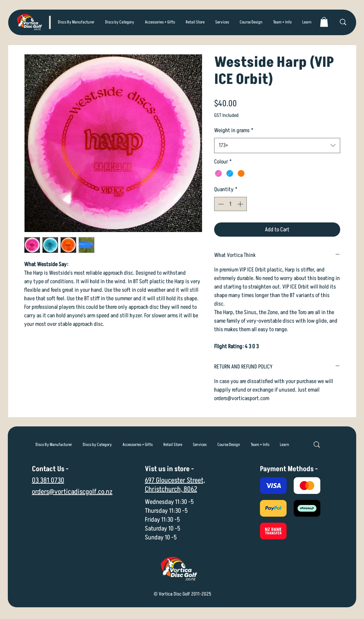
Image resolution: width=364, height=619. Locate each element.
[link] (324, 22)
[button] (120, 22)
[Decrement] (220, 204)
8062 (190, 489)
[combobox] (277, 146)
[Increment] (241, 204)
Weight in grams (234, 130)
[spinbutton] (230, 204)
